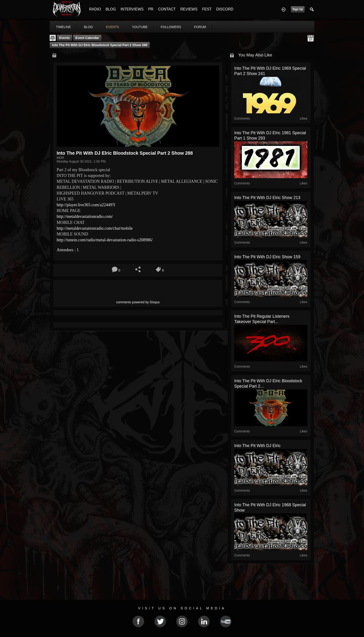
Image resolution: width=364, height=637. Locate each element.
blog (89, 27)
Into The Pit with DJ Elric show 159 (267, 257)
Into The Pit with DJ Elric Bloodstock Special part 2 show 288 (100, 45)
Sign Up (298, 9)
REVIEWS (189, 9)
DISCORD (225, 9)
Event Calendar (87, 38)
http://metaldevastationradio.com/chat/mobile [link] (95, 228)
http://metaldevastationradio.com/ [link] (85, 216)
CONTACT (167, 9)
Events (65, 38)
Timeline (63, 27)
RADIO (95, 9)
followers (171, 27)
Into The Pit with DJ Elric (257, 446)
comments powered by (138, 302)
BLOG (111, 9)
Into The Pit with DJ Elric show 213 (267, 198)
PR (151, 9)
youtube (140, 27)
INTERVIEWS (132, 9)
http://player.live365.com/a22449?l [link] (86, 205)
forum (200, 27)
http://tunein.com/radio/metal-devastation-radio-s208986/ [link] (105, 240)
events (112, 27)
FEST (207, 9)
